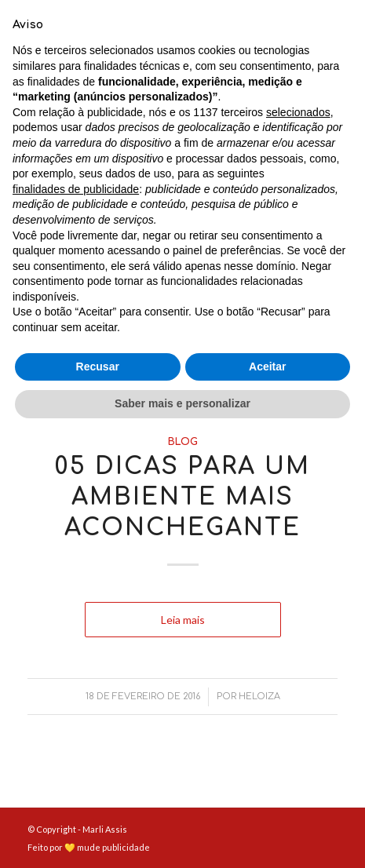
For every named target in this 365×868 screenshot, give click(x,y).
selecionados (298, 545)
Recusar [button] (98, 799)
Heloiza (259, 378)
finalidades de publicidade (76, 622)
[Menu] (316, 31)
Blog (183, 154)
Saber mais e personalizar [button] (182, 836)
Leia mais (183, 301)
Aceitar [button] (267, 799)
